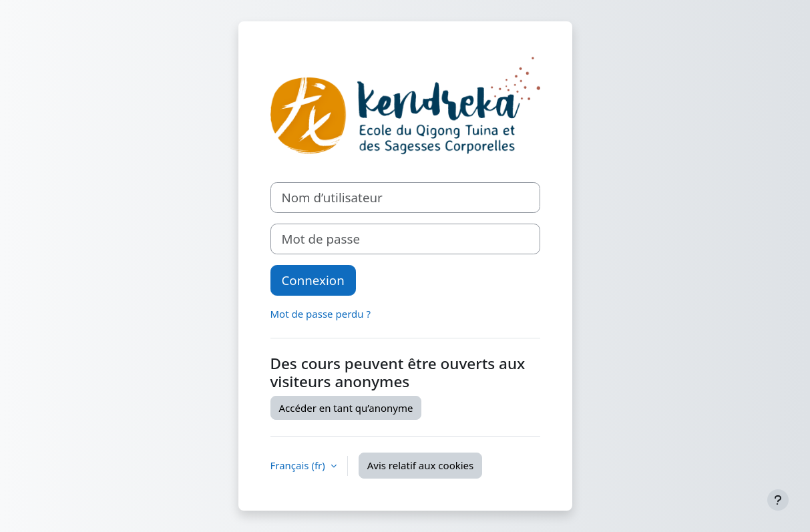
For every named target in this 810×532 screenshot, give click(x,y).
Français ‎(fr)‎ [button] (299, 465)
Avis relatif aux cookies (421, 465)
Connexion (313, 280)
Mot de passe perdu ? (321, 314)
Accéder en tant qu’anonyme (346, 408)
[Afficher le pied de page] (778, 500)
